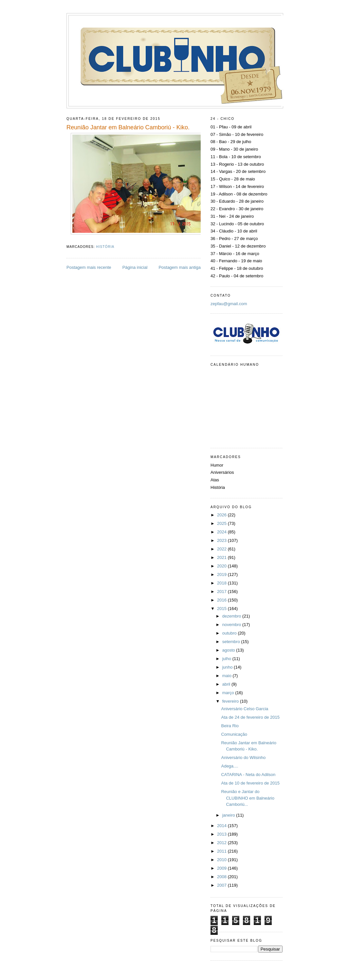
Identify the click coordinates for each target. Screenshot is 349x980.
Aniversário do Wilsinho (243, 758)
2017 (222, 592)
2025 (222, 523)
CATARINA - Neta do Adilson (248, 775)
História (105, 247)
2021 (222, 557)
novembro (232, 625)
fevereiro (231, 701)
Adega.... (230, 766)
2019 (222, 574)
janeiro (229, 815)
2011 (222, 851)
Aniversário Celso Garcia (245, 709)
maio (228, 676)
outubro (230, 633)
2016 (222, 600)
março (229, 693)
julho (227, 659)
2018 (222, 583)
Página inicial (135, 267)
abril (227, 684)
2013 (222, 834)
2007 (222, 885)
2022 (222, 549)
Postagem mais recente (89, 267)
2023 (222, 540)
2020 (222, 566)
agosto (229, 650)
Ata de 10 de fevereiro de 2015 (250, 783)
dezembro (232, 616)
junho (228, 667)
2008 (222, 877)
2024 (222, 532)
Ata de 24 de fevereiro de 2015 (250, 717)
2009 (222, 868)
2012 (222, 843)
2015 (222, 609)
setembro (232, 642)
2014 (222, 826)
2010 (222, 860)
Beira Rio (230, 726)
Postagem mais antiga (180, 267)
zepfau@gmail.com (229, 304)
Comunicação (234, 734)
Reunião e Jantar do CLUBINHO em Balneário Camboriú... (248, 798)
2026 (222, 515)
